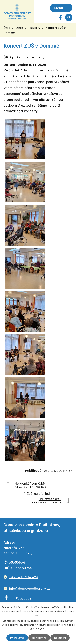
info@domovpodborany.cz (29, 588)
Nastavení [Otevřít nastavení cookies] (60, 638)
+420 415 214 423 (24, 577)
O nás (19, 28)
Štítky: (9, 57)
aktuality (38, 57)
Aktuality (34, 28)
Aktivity (22, 57)
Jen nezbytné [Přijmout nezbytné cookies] (39, 638)
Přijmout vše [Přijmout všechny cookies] (17, 638)
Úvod (7, 28)
